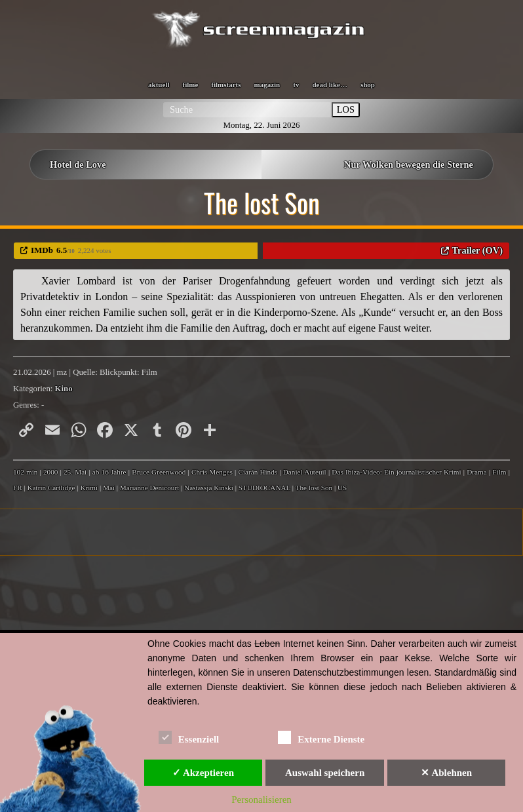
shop (368, 85)
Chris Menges (212, 472)
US (342, 488)
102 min (25, 472)
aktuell (159, 85)
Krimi (89, 488)
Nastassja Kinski (209, 488)
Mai (109, 488)
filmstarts (226, 85)
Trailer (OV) (477, 250)
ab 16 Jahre (109, 472)
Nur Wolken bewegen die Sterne (409, 164)
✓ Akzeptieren (203, 773)
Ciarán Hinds (258, 472)
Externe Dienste (321, 737)
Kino (64, 389)
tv (296, 85)
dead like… (329, 85)
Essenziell (189, 737)
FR (18, 488)
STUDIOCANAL (264, 488)
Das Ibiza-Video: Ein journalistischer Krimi (396, 472)
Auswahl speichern (325, 773)
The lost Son (314, 488)
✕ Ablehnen (446, 773)
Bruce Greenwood (159, 472)
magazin (267, 85)
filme (190, 85)
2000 (50, 472)
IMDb (42, 250)
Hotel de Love (78, 164)
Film (499, 472)
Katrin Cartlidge (51, 488)
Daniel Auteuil (305, 472)
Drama (476, 472)
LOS (346, 109)
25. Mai (75, 472)
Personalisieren (261, 800)
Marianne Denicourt (149, 488)
